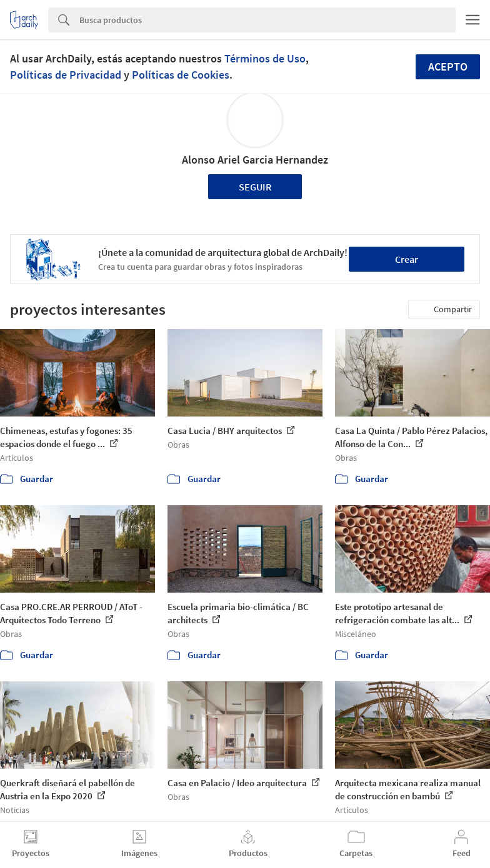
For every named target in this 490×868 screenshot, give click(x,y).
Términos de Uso (265, 58)
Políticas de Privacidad (66, 75)
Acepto (448, 67)
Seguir (255, 187)
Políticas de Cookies (181, 75)
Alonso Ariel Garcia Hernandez (255, 160)
